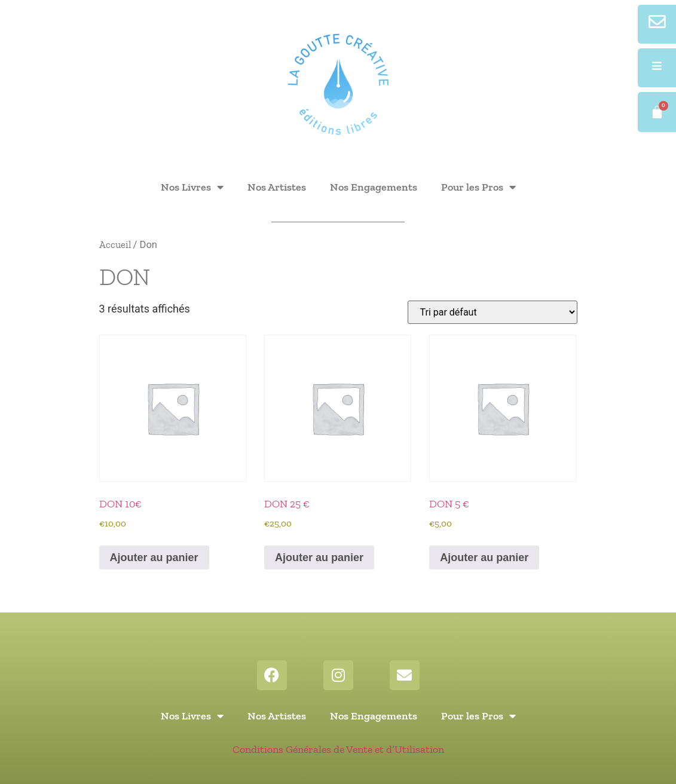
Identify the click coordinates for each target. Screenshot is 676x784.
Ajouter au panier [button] (154, 558)
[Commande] (493, 312)
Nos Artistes (277, 187)
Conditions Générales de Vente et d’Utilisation (338, 749)
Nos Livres (192, 187)
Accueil (115, 244)
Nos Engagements (374, 187)
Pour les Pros (478, 187)
